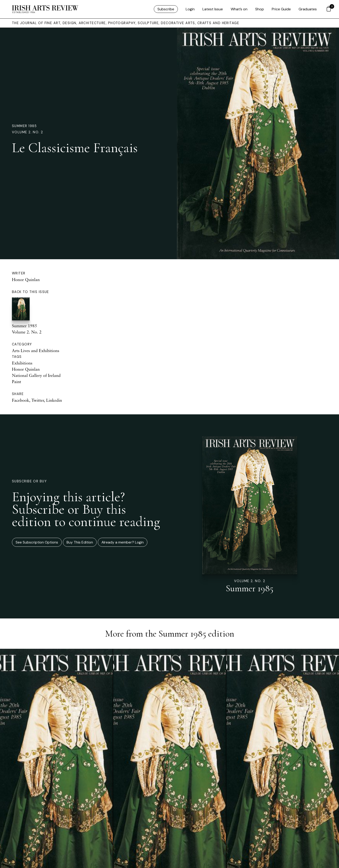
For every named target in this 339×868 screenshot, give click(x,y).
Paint (17, 381)
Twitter (38, 400)
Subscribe (166, 9)
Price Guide (281, 9)
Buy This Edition (80, 542)
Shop (260, 9)
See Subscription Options (37, 542)
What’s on (239, 9)
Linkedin (54, 400)
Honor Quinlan (26, 279)
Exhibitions (22, 363)
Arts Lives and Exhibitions (36, 350)
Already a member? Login (123, 542)
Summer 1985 (24, 126)
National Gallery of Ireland (36, 375)
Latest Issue (213, 9)
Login (190, 9)
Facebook (21, 400)
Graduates (308, 9)
